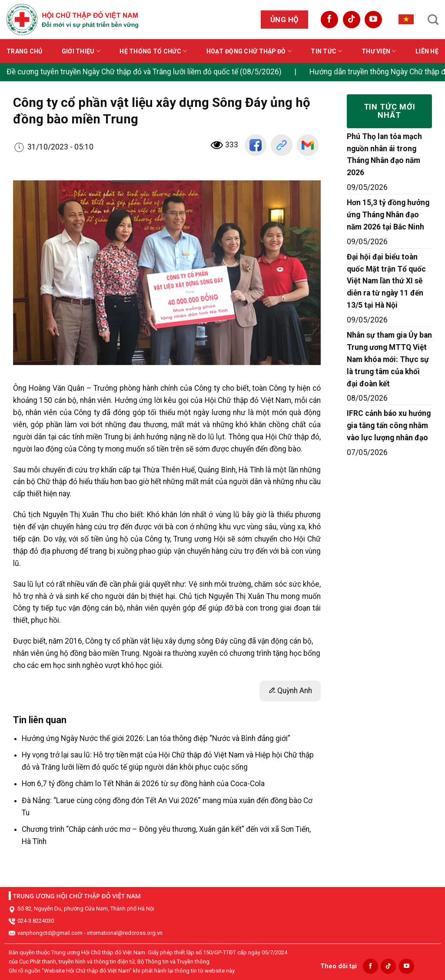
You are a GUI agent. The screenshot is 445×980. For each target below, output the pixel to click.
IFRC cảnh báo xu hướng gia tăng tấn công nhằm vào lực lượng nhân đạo (389, 425)
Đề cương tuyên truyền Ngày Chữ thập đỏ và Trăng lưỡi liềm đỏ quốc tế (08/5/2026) (144, 72)
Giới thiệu (81, 51)
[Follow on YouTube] (373, 20)
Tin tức (326, 51)
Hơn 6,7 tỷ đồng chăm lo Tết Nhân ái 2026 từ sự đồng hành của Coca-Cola (143, 784)
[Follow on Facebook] (329, 20)
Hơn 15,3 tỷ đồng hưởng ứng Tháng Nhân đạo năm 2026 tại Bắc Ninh (388, 215)
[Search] (433, 20)
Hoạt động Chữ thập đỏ (249, 51)
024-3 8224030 (36, 921)
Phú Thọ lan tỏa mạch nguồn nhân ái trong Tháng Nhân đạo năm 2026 (384, 155)
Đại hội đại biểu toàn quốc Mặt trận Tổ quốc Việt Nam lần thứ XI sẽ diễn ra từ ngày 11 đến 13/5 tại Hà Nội (386, 281)
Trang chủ (25, 51)
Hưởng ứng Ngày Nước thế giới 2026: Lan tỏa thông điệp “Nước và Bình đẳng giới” (156, 738)
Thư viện (379, 51)
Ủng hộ (285, 20)
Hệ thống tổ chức (153, 51)
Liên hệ (427, 51)
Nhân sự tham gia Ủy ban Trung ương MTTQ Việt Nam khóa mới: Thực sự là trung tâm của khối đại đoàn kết (389, 359)
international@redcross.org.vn (125, 933)
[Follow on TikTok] (352, 20)
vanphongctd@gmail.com (50, 933)
